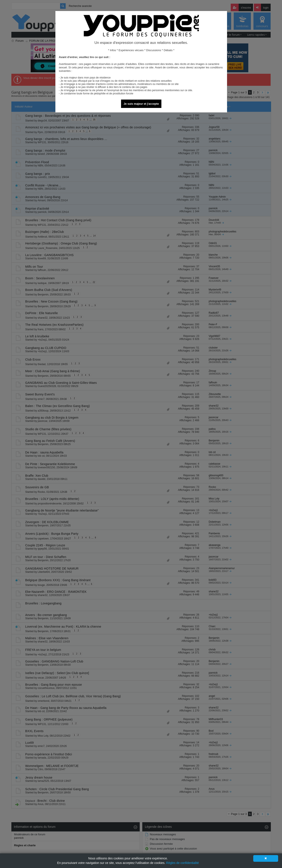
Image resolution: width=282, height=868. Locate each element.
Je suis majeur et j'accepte (141, 104)
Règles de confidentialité (183, 863)
